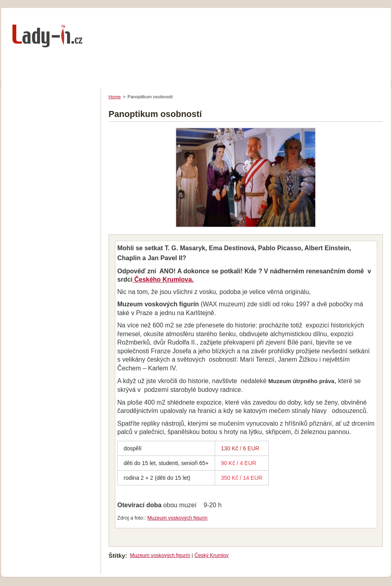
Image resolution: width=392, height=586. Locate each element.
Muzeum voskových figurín (177, 518)
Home (115, 97)
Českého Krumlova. (163, 279)
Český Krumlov (212, 555)
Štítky (117, 556)
